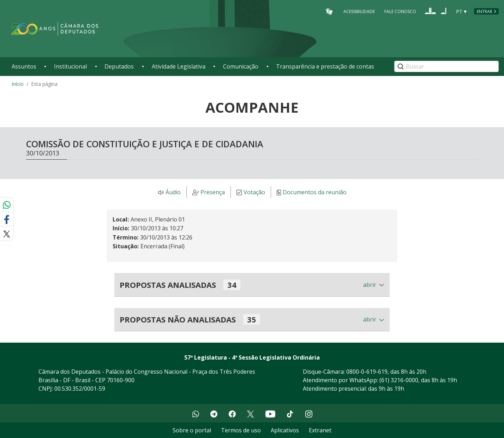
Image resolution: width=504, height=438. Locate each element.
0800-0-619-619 (367, 372)
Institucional (70, 66)
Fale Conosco (400, 11)
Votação (254, 193)
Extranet (320, 430)
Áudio (173, 193)
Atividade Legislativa (179, 66)
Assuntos (24, 66)
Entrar (485, 11)
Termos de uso (241, 430)
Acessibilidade (359, 11)
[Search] (446, 66)
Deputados (119, 66)
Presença (213, 193)
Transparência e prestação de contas (325, 66)
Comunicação (241, 66)
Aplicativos (285, 430)
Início (18, 84)
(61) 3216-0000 (399, 380)
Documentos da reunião (315, 193)
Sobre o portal (192, 430)
